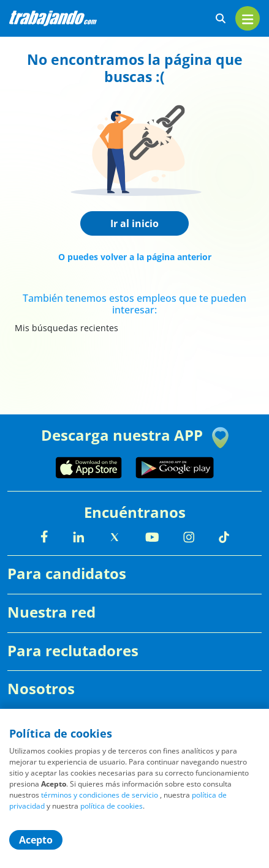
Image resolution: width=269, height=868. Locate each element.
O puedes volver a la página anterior (135, 257)
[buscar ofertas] (221, 19)
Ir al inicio (134, 223)
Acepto (36, 840)
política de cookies (112, 806)
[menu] (248, 18)
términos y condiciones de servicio (100, 795)
